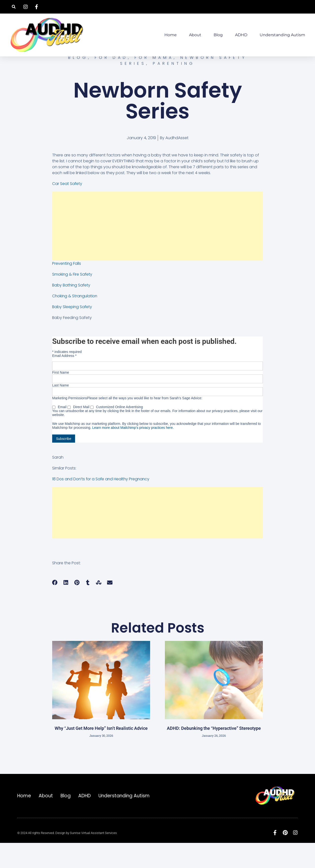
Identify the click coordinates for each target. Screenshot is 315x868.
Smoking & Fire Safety (73, 298)
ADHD (241, 35)
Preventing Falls (67, 288)
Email (60, 431)
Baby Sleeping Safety (73, 331)
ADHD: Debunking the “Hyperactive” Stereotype (214, 752)
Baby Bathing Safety (72, 309)
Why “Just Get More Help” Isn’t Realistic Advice (101, 752)
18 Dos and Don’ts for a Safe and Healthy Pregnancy (102, 503)
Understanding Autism (282, 35)
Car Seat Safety (67, 208)
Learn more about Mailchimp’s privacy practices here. (133, 452)
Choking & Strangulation (76, 320)
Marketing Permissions (70, 422)
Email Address (64, 380)
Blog (218, 35)
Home (171, 35)
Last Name (61, 409)
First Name (61, 397)
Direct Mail (79, 431)
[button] (14, 7)
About (195, 35)
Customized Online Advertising (117, 431)
